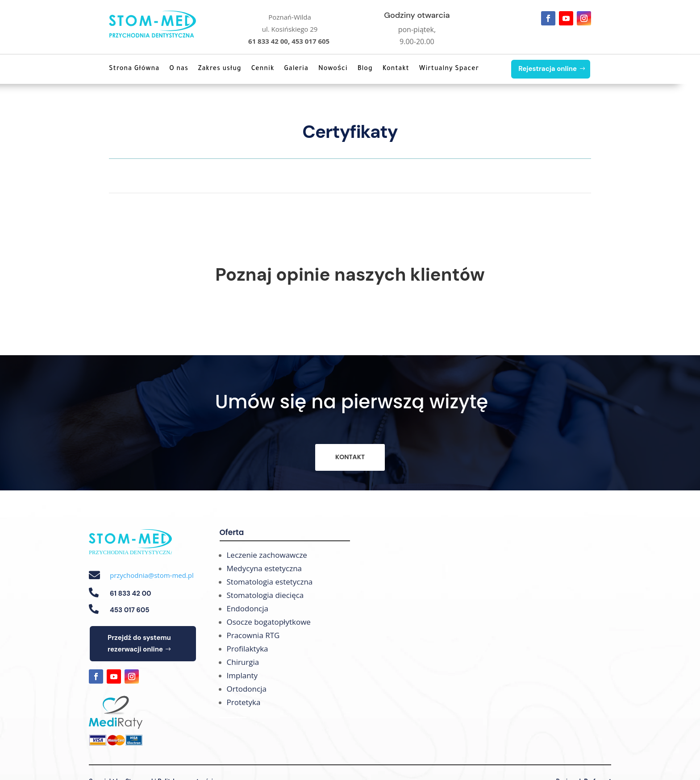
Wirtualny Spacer (449, 69)
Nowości (333, 69)
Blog (365, 69)
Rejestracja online (548, 69)
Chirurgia (243, 662)
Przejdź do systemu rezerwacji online (139, 643)
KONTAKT (350, 457)
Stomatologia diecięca (265, 595)
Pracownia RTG (253, 635)
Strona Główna (134, 69)
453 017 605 (310, 41)
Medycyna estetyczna (265, 568)
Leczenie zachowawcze (267, 555)
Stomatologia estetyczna (270, 582)
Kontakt (396, 69)
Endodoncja (248, 608)
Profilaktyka (248, 649)
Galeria (296, 69)
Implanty (242, 675)
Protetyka (244, 702)
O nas (179, 69)
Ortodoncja (247, 689)
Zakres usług (220, 69)
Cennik (263, 69)
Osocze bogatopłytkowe (269, 622)
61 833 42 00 (268, 41)
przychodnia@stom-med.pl (152, 575)
